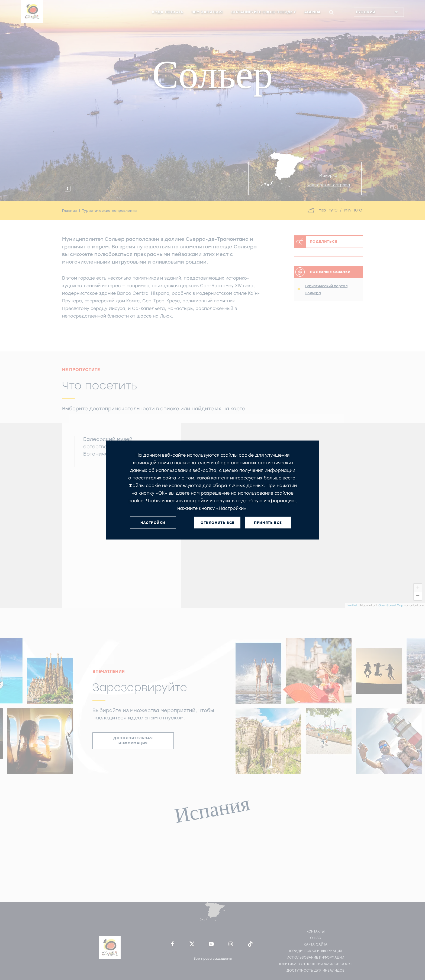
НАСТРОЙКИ (153, 522)
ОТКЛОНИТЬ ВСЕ (218, 522)
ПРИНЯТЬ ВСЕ (268, 522)
